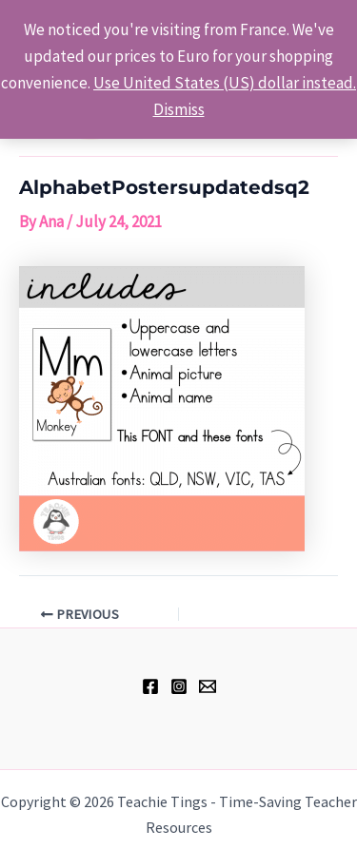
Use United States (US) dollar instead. (225, 83)
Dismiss (179, 109)
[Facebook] (150, 686)
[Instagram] (179, 686)
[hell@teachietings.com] (208, 686)
